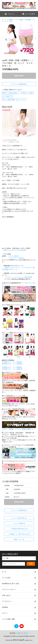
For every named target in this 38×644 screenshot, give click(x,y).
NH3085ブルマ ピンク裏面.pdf (12, 369)
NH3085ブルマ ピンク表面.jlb (12, 362)
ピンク (30, 344)
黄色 (8, 328)
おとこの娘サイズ (7, 96)
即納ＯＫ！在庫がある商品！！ (11, 93)
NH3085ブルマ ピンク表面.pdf (12, 364)
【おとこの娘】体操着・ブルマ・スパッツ (14, 100)
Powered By (19, 640)
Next (35, 38)
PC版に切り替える (22, 633)
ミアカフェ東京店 (13, 256)
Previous (3, 38)
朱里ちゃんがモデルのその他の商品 (15, 250)
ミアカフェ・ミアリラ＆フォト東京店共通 (18, 277)
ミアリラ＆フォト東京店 (16, 258)
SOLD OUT (19, 76)
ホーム (4, 20)
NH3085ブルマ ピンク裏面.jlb (12, 367)
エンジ (19, 316)
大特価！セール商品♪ (27, 93)
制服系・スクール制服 (16, 20)
